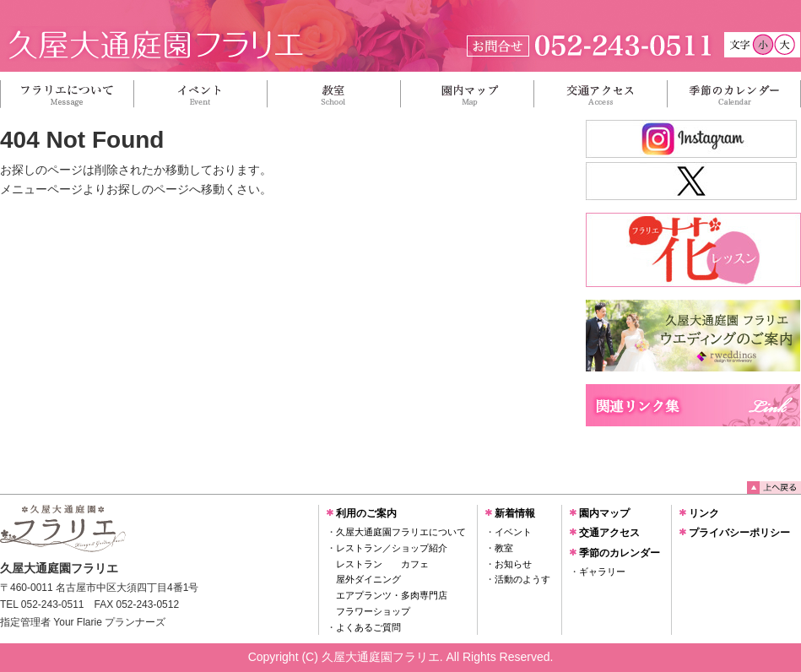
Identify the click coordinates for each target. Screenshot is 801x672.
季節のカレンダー (620, 553)
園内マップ (604, 513)
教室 (504, 548)
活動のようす (522, 579)
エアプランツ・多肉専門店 (392, 595)
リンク (704, 513)
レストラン (359, 564)
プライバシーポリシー (739, 533)
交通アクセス (609, 533)
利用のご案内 (366, 513)
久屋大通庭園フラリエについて (401, 532)
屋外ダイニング (368, 579)
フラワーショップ (373, 611)
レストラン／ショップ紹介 (392, 548)
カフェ (415, 564)
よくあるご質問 (368, 627)
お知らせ (513, 564)
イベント (513, 532)
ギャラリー (602, 572)
